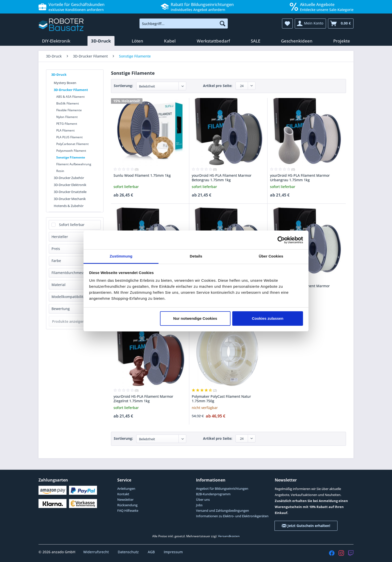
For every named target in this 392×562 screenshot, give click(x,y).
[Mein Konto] (310, 23)
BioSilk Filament (68, 103)
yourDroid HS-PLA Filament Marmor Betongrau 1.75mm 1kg (222, 178)
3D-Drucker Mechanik (70, 199)
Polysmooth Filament (71, 151)
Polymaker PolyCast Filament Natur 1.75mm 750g (221, 399)
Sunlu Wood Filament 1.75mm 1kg (142, 175)
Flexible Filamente (69, 110)
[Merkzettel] (287, 23)
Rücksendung (127, 505)
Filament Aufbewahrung (74, 164)
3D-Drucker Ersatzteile (70, 192)
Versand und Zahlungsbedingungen (222, 510)
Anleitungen (126, 488)
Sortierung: (123, 86)
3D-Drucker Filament (71, 90)
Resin (60, 171)
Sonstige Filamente (71, 157)
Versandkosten (229, 536)
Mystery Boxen (65, 83)
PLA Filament (65, 130)
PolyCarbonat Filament (72, 144)
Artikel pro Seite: (218, 86)
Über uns (203, 499)
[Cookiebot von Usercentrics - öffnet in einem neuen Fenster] (281, 240)
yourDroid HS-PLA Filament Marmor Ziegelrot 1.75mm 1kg (143, 399)
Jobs (199, 505)
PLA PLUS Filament (69, 137)
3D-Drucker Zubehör (69, 178)
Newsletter (125, 499)
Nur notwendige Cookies (195, 318)
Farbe (56, 261)
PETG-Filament (67, 124)
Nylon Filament (67, 117)
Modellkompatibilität (69, 297)
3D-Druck (59, 74)
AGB (152, 552)
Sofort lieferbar (72, 225)
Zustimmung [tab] (121, 256)
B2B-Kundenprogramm (213, 494)
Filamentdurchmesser (70, 273)
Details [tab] (196, 256)
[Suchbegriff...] (184, 23)
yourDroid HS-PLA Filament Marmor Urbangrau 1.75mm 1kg (300, 178)
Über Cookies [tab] (271, 256)
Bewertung (61, 309)
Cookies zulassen (267, 318)
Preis (56, 249)
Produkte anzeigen (75, 321)
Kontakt (123, 494)
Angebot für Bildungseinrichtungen (222, 488)
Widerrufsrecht (96, 552)
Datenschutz (129, 552)
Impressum (173, 552)
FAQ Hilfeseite (128, 510)
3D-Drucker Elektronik (70, 185)
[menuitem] (184, 23)
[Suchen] (222, 23)
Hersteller (60, 237)
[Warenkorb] (341, 23)
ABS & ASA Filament (70, 97)
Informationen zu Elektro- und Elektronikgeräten (232, 516)
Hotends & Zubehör (69, 206)
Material (58, 285)
